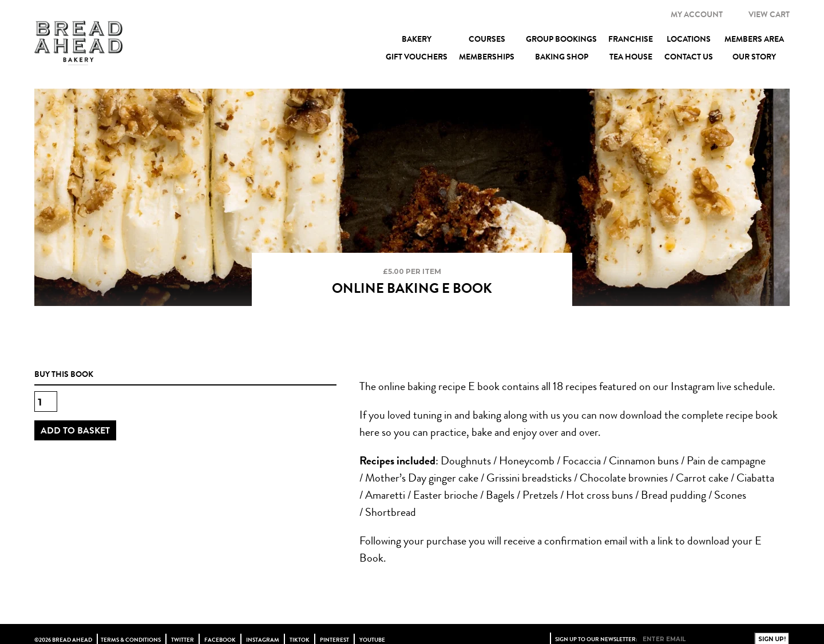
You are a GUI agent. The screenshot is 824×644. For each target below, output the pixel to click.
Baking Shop (562, 57)
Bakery (417, 39)
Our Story (754, 57)
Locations (689, 39)
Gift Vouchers (417, 57)
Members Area (754, 39)
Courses (487, 39)
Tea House (631, 57)
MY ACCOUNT (697, 14)
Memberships (487, 57)
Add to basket (75, 430)
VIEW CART (769, 14)
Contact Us (689, 57)
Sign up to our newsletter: (596, 639)
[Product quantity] (46, 401)
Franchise (631, 39)
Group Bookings (561, 39)
